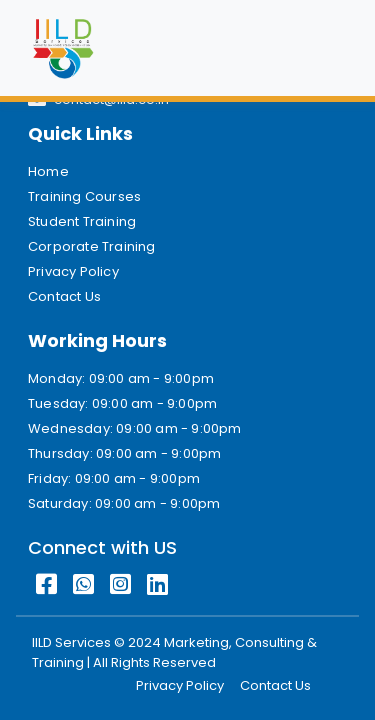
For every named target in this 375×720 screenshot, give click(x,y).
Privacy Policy (73, 271)
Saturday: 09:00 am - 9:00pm (124, 503)
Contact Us (64, 296)
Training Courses (84, 196)
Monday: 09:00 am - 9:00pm (121, 378)
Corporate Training (92, 246)
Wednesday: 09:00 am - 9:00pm (135, 428)
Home (48, 171)
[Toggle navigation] (319, 48)
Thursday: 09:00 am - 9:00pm (124, 453)
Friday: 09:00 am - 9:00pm (114, 478)
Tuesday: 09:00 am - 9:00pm (122, 403)
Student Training (82, 221)
